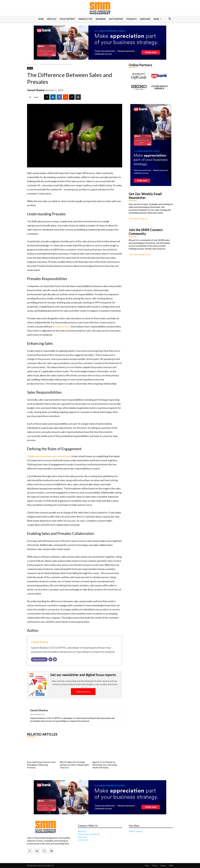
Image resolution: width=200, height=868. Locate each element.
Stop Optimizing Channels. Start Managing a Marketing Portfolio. (41, 765)
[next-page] (33, 774)
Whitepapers (116, 19)
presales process (61, 326)
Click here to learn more (140, 254)
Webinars (101, 19)
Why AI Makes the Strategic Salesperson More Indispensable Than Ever (74, 765)
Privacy (155, 865)
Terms (147, 865)
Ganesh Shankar (36, 90)
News (36, 64)
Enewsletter (85, 19)
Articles (52, 19)
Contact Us (83, 840)
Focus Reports (67, 19)
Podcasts (131, 19)
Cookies (163, 865)
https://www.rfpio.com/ (37, 714)
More (158, 19)
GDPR (171, 865)
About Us (82, 831)
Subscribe (145, 19)
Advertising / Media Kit (89, 834)
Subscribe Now (83, 692)
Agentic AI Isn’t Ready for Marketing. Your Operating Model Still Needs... (105, 765)
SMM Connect (136, 831)
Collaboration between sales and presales (49, 456)
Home (41, 19)
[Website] (50, 659)
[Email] (55, 659)
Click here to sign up (138, 218)
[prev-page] (29, 774)
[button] (170, 19)
